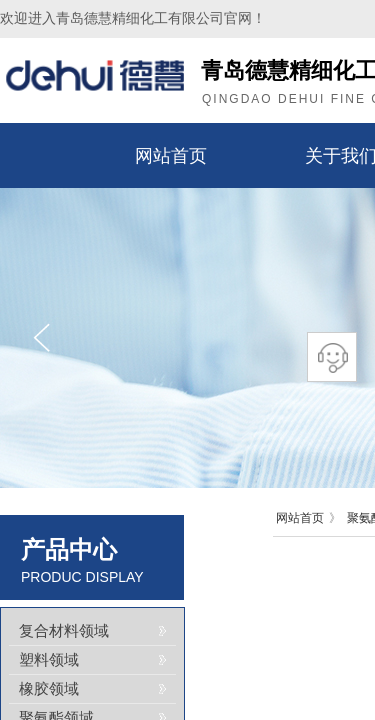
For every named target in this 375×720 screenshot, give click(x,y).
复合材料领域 (64, 631)
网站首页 (171, 156)
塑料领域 (49, 660)
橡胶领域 (49, 689)
